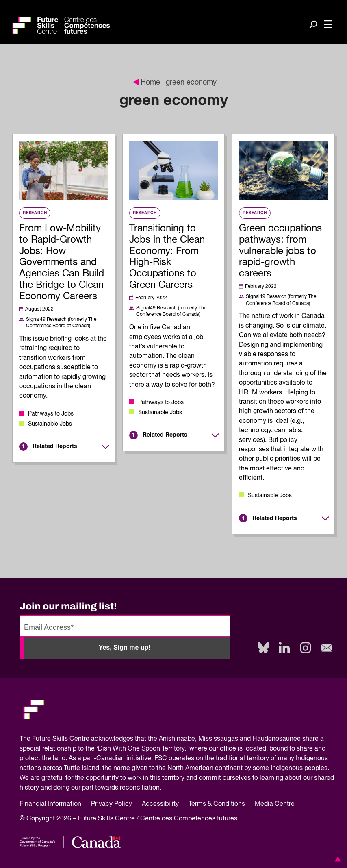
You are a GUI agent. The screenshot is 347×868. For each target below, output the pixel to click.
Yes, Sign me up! (125, 647)
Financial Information (50, 804)
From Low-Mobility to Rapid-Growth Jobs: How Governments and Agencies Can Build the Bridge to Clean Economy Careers (62, 262)
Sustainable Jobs (50, 424)
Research (35, 213)
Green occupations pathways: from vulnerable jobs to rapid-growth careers (280, 251)
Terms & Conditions (217, 804)
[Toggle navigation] (328, 25)
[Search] (313, 25)
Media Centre (275, 804)
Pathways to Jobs (51, 414)
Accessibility (160, 804)
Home (147, 83)
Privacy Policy (112, 804)
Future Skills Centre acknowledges (83, 739)
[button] (336, 859)
